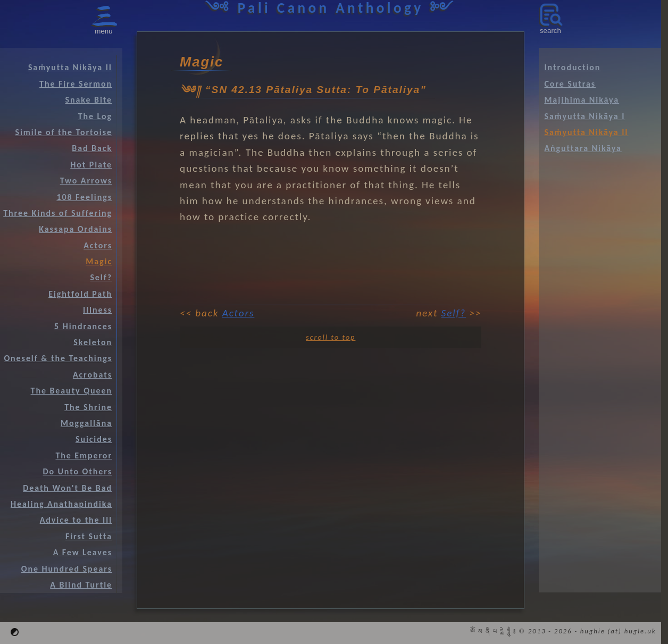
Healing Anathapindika (61, 504)
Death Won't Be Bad (68, 488)
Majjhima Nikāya (582, 100)
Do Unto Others (77, 471)
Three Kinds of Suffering (58, 213)
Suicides (94, 439)
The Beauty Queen (72, 391)
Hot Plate (91, 165)
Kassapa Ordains (76, 229)
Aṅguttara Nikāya (583, 148)
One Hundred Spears (67, 569)
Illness (98, 310)
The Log (95, 116)
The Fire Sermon (76, 84)
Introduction (572, 67)
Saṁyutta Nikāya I (584, 116)
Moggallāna (86, 423)
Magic (99, 261)
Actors (239, 313)
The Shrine (88, 407)
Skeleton (93, 342)
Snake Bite (89, 100)
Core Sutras (570, 84)
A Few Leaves (83, 552)
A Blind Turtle (81, 585)
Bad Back (92, 148)
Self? (454, 313)
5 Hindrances (83, 326)
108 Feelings (84, 197)
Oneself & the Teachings (58, 358)
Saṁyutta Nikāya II (70, 67)
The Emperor (84, 455)
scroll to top (331, 337)
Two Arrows (86, 181)
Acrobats (93, 375)
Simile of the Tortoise (64, 132)
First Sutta (89, 536)
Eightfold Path (80, 294)
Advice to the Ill (76, 520)
